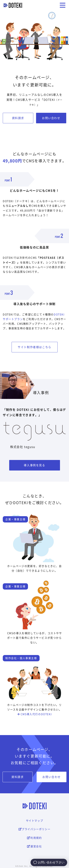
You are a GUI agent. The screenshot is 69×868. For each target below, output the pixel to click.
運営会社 (34, 846)
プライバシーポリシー (35, 829)
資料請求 (18, 118)
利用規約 (34, 838)
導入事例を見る (34, 465)
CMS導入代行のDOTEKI (35, 714)
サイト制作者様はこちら (34, 347)
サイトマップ (35, 821)
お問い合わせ (51, 118)
